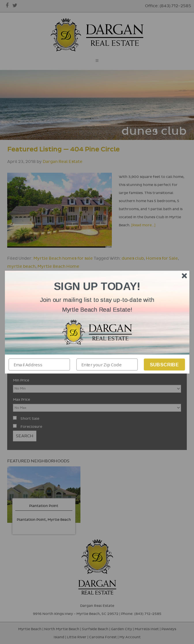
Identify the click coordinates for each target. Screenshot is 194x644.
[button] (97, 305)
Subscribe (164, 364)
